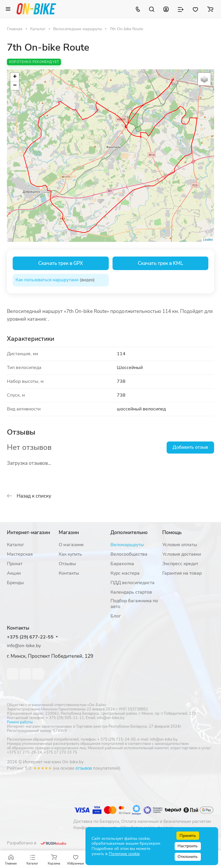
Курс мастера (125, 573)
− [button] (15, 86)
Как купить (70, 554)
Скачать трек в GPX (61, 263)
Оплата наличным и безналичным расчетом (166, 821)
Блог (116, 616)
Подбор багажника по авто (134, 604)
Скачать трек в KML (160, 263)
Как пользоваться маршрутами (47, 280)
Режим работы (20, 722)
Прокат (15, 564)
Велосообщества (129, 554)
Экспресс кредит (180, 564)
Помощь (172, 533)
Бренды (15, 583)
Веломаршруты (127, 545)
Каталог (16, 545)
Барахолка (122, 564)
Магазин (69, 533)
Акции (14, 573)
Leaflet (208, 240)
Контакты (69, 573)
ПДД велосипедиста (133, 583)
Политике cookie (124, 854)
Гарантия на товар (182, 573)
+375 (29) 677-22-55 (30, 637)
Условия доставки (182, 554)
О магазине (71, 545)
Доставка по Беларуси (96, 821)
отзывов (84, 768)
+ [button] (15, 77)
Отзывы (67, 564)
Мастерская (20, 554)
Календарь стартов (131, 592)
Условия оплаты (180, 545)
